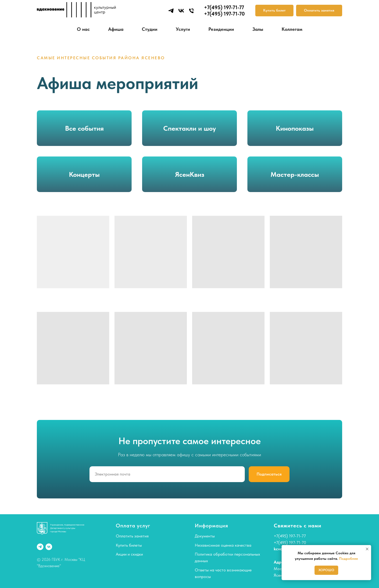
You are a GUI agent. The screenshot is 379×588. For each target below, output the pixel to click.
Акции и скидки (129, 554)
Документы (205, 536)
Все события (84, 128)
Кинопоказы (295, 128)
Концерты (84, 174)
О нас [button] (83, 29)
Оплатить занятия (132, 536)
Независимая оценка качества (223, 545)
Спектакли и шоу (189, 128)
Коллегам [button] (292, 29)
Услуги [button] (183, 29)
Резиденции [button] (221, 29)
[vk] (181, 11)
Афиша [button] (116, 29)
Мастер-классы (295, 174)
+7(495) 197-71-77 (290, 536)
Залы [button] (258, 29)
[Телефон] (191, 11)
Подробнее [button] (348, 558)
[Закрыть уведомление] (367, 549)
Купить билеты (129, 545)
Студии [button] (150, 29)
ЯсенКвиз (190, 174)
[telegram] (171, 11)
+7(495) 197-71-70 (290, 543)
